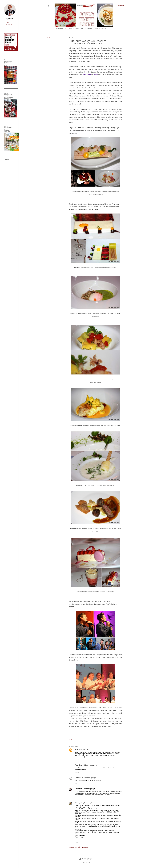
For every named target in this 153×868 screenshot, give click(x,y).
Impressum (79, 29)
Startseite (59, 29)
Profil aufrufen (9, 24)
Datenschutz (69, 29)
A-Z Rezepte (89, 29)
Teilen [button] (49, 38)
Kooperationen (100, 29)
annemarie (79, 749)
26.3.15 (77, 843)
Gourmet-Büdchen (81, 778)
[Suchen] (121, 6)
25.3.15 (77, 783)
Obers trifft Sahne (81, 789)
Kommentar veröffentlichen (79, 847)
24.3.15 (77, 760)
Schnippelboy (79, 803)
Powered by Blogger (86, 859)
